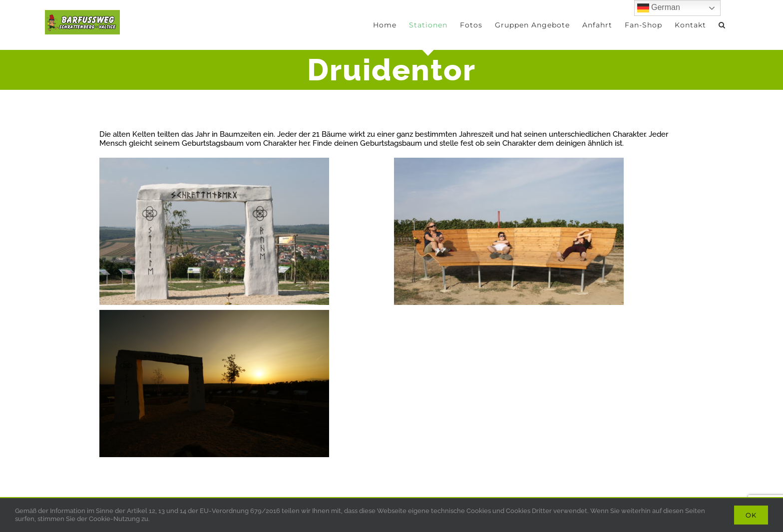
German (659, 8)
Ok (751, 515)
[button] (722, 25)
